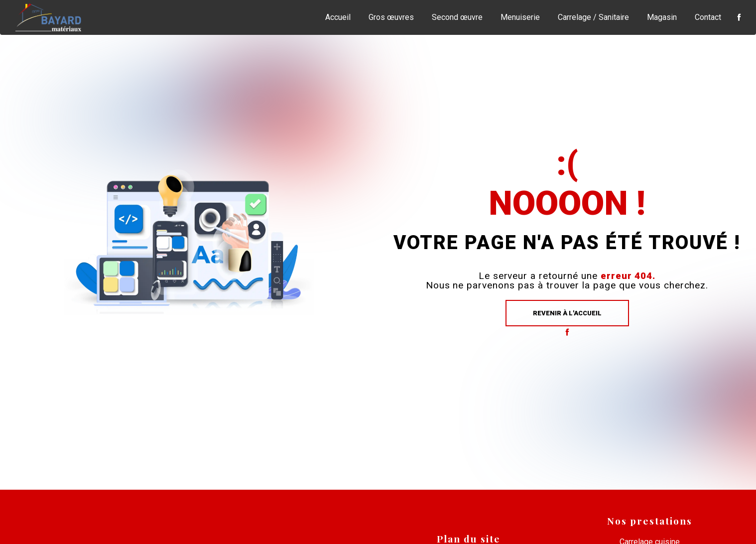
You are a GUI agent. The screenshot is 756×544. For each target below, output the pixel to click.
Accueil (338, 17)
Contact (708, 17)
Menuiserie (520, 17)
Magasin (662, 17)
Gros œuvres (391, 17)
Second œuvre (457, 17)
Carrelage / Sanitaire (593, 17)
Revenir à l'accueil (567, 313)
